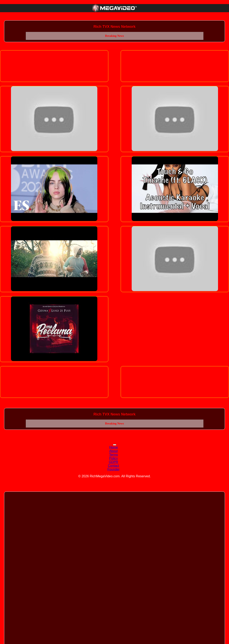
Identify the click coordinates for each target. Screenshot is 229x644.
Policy (113, 458)
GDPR (113, 462)
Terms (114, 455)
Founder (114, 469)
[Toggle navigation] (115, 445)
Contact (113, 466)
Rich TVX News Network (114, 27)
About (114, 451)
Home (113, 447)
